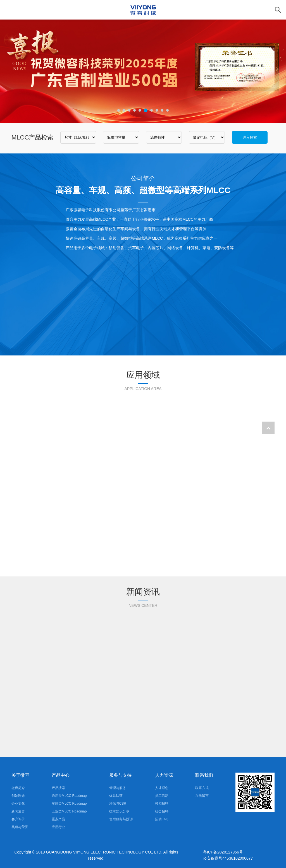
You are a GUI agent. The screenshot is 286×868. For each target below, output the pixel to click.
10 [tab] (167, 110)
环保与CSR (118, 804)
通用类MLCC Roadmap (69, 796)
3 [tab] (129, 110)
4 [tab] (134, 110)
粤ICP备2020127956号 (223, 852)
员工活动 (162, 796)
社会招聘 (162, 811)
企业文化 (18, 804)
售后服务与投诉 (121, 819)
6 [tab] (146, 110)
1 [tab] (119, 110)
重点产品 (58, 819)
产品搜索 (58, 788)
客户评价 (18, 819)
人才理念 (162, 788)
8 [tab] (157, 110)
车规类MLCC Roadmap (69, 804)
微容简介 (18, 788)
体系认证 (116, 796)
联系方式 (202, 788)
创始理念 (18, 796)
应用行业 (58, 827)
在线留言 (202, 796)
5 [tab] (140, 110)
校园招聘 (162, 804)
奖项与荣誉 (20, 827)
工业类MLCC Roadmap (69, 811)
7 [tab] (152, 110)
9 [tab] (162, 110)
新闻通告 (18, 811)
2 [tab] (124, 110)
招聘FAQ (162, 819)
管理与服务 (118, 788)
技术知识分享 (119, 811)
